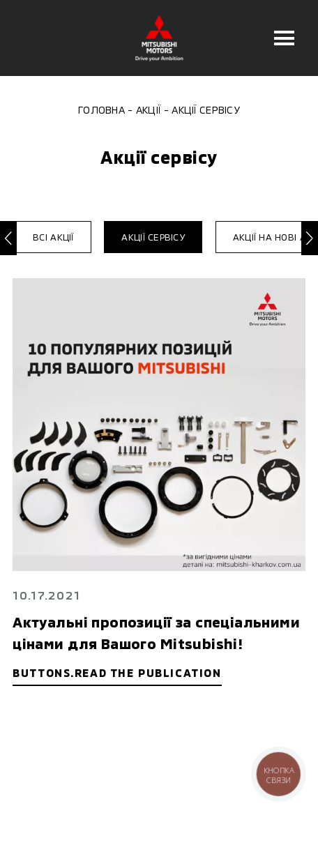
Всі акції (53, 237)
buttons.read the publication (117, 673)
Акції (148, 109)
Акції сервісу (153, 237)
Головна (101, 109)
